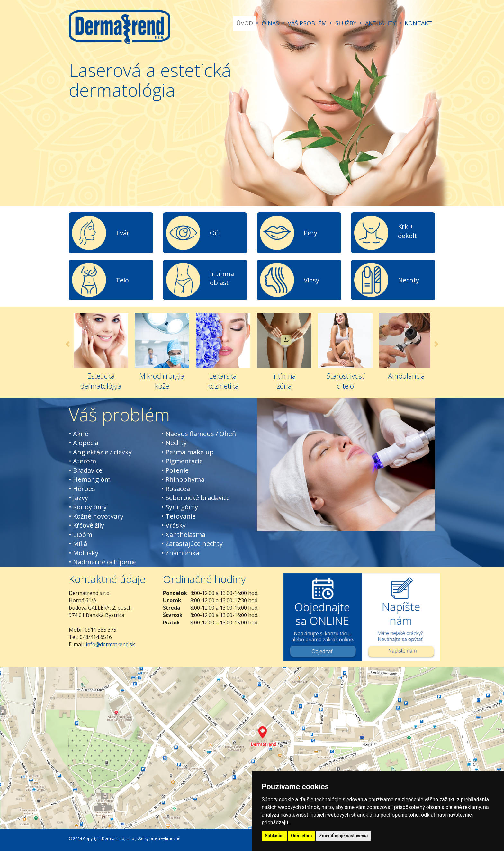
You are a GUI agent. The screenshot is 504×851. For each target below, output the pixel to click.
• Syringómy (180, 507)
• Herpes (82, 489)
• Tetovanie (179, 516)
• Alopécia (84, 443)
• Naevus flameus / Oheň (199, 434)
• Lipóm (81, 535)
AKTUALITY (381, 23)
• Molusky (84, 553)
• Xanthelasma (183, 535)
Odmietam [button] (301, 836)
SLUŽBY (346, 23)
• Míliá (78, 544)
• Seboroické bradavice (196, 498)
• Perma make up (188, 452)
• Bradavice (85, 470)
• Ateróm (82, 461)
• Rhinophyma (183, 479)
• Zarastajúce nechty (192, 544)
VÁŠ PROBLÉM (307, 23)
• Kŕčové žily (86, 525)
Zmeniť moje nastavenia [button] (343, 836)
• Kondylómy (88, 507)
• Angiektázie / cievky (100, 452)
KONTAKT (418, 23)
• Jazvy (78, 498)
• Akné (79, 434)
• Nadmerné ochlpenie (103, 562)
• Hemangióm (90, 479)
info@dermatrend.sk (110, 644)
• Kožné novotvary (96, 516)
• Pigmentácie (182, 461)
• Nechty (174, 443)
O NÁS (270, 23)
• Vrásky (174, 525)
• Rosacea (176, 489)
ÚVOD (245, 23)
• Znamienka (180, 553)
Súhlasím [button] (274, 836)
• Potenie (175, 470)
